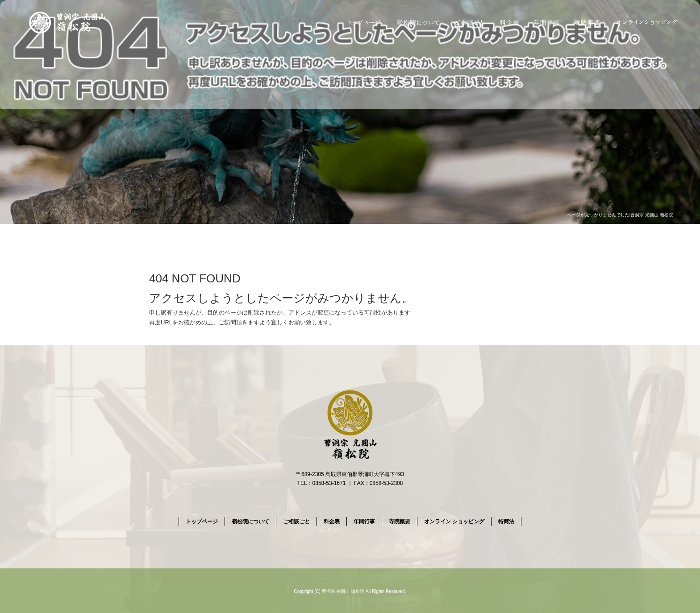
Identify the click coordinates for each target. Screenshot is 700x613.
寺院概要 (587, 22)
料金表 (510, 22)
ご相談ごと (469, 22)
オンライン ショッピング (648, 22)
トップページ (363, 22)
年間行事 (547, 22)
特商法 (506, 522)
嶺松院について (417, 22)
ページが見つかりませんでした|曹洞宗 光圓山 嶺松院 (620, 215)
